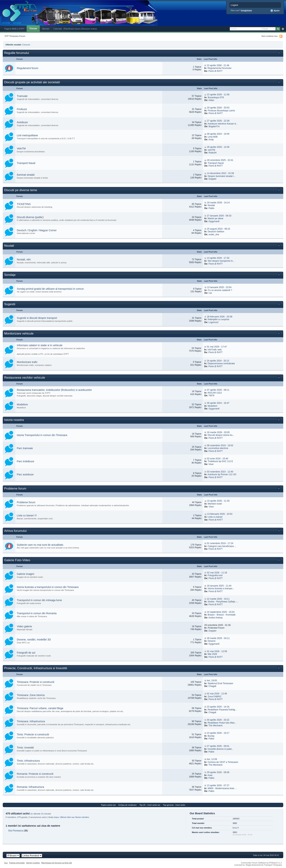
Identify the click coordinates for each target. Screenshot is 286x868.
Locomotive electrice (218, 448)
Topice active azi (108, 805)
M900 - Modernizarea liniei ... (222, 788)
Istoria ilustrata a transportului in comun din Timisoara (48, 587)
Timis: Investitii (25, 748)
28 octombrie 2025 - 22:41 (220, 160)
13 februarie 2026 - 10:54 (220, 514)
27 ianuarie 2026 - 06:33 (219, 216)
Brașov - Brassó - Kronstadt (222, 615)
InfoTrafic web (215, 350)
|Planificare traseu (72, 29)
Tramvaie (22, 96)
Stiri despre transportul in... (221, 261)
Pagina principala (17, 863)
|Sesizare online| (89, 29)
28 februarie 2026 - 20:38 (220, 317)
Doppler (213, 179)
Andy (211, 140)
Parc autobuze (25, 474)
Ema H (236, 828)
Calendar (58, 29)
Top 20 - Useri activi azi (150, 805)
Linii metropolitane (27, 135)
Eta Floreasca (16, 831)
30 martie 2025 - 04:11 (218, 638)
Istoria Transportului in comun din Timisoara (42, 435)
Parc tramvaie (25, 448)
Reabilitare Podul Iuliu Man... (222, 723)
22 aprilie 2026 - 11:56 (218, 95)
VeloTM (21, 148)
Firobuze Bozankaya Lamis (221, 111)
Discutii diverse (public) (30, 217)
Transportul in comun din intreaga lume (39, 600)
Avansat (283, 29)
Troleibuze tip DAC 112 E (220, 461)
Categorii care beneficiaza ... (222, 546)
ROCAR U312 (215, 393)
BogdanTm (214, 126)
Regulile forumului (17, 53)
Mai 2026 (212, 654)
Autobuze (22, 122)
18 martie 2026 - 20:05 (218, 432)
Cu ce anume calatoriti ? (220, 290)
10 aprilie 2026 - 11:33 (218, 501)
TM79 (211, 396)
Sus (6, 863)
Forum (33, 29)
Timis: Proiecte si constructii (33, 734)
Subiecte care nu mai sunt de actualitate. (40, 545)
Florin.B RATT (216, 71)
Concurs (26, 45)
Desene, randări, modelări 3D (34, 640)
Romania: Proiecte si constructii (35, 774)
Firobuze (22, 109)
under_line (214, 234)
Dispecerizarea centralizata (221, 363)
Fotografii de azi (26, 653)
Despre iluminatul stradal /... (222, 176)
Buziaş (211, 736)
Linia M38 (213, 137)
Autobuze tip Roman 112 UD (222, 474)
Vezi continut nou (269, 36)
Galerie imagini (25, 574)
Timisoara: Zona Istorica (31, 695)
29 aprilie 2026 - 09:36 (218, 772)
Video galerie (24, 626)
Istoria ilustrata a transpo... (221, 589)
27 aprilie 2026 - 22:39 (218, 121)
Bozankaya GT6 (216, 97)
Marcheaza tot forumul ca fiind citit (57, 863)
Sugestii (10, 304)
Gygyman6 (214, 221)
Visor (211, 464)
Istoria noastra (14, 420)
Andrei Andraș (216, 618)
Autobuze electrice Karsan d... (223, 124)
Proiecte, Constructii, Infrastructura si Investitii (36, 668)
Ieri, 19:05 (212, 681)
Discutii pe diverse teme (21, 190)
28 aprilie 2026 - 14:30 (218, 147)
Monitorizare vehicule (19, 334)
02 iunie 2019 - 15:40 (218, 459)
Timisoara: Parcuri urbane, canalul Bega (40, 708)
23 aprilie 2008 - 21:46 (218, 65)
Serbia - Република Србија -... (223, 602)
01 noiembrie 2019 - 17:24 (220, 543)
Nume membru (82, 817)
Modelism (22, 404)
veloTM (211, 150)
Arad (210, 775)
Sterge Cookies (33, 863)
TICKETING (24, 204)
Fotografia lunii (215, 575)
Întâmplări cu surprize (219, 319)
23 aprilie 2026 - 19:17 (218, 733)
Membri (46, 29)
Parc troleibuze (25, 461)
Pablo (211, 208)
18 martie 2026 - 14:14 (218, 203)
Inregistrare (247, 10)
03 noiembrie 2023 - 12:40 (220, 472)
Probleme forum (15, 489)
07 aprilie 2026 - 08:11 (218, 390)
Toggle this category (280, 53)
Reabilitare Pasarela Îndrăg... (222, 710)
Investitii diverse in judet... (220, 749)
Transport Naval (26, 163)
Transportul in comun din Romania (37, 613)
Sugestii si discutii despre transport (37, 318)
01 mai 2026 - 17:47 (217, 347)
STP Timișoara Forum (15, 36)
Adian (211, 100)
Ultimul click (65, 817)
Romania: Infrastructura (30, 787)
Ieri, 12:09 (212, 759)
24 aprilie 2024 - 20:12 (218, 361)
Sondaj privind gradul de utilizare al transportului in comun (50, 289)
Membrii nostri (215, 504)
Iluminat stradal (26, 175)
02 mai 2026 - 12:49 (217, 694)
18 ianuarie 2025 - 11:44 (219, 586)
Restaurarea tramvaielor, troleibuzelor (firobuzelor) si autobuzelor (54, 390)
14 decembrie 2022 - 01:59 (221, 173)
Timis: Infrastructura (28, 761)
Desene (212, 641)
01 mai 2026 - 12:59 (217, 651)
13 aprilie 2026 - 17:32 (218, 258)
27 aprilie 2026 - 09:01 (218, 746)
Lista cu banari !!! (27, 515)
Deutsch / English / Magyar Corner (37, 230)
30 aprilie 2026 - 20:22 (218, 720)
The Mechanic (216, 726)
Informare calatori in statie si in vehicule (40, 345)
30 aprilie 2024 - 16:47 (218, 403)
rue (210, 293)
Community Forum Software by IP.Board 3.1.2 (261, 863)
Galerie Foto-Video (17, 560)
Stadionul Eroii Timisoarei (220, 683)
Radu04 (213, 153)
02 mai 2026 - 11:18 (217, 573)
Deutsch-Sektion (216, 232)
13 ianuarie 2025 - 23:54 (219, 287)
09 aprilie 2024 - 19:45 (218, 134)
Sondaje (10, 275)
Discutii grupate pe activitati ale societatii (32, 82)
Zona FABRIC (214, 697)
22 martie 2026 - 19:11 (218, 599)
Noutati (211, 205)
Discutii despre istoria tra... (221, 435)
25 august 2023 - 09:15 (219, 229)
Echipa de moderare (127, 805)
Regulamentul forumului (219, 68)
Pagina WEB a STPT (14, 29)
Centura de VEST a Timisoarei (223, 762)
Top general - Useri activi (174, 805)
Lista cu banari (215, 517)
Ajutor (275, 11)
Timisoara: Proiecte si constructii (35, 682)
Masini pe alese (216, 218)
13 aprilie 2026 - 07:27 (218, 785)
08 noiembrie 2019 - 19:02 (220, 445)
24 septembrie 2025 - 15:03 (221, 612)
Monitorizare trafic (27, 362)
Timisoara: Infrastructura (31, 721)
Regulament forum (28, 68)
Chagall (212, 686)
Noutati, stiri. (24, 259)
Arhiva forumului (15, 531)
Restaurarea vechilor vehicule (25, 378)
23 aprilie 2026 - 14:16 (218, 707)
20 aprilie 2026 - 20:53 (218, 108)
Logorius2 (214, 322)
